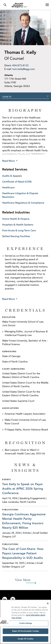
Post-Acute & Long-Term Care (19, 231)
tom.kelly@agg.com (24, 69)
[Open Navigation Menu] (47, 5)
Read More (8, 161)
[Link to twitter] (13, 599)
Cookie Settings (26, 624)
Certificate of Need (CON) (17, 182)
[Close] (48, 604)
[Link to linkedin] (5, 599)
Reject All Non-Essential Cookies (25, 632)
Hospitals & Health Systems (18, 225)
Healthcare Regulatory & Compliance (23, 203)
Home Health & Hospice (16, 219)
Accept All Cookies (25, 640)
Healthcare (8, 188)
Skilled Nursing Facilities (16, 236)
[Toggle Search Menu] (5, 5)
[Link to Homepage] (27, 5)
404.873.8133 (20, 66)
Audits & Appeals (12, 176)
